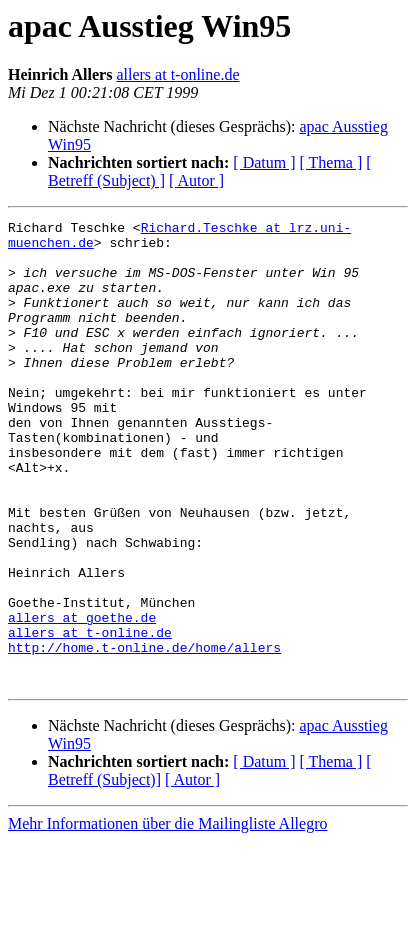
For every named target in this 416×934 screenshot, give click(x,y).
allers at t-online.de (177, 74)
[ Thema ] (331, 162)
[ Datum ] (264, 162)
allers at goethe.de (82, 698)
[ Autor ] (196, 180)
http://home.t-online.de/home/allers (144, 734)
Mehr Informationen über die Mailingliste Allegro (167, 916)
